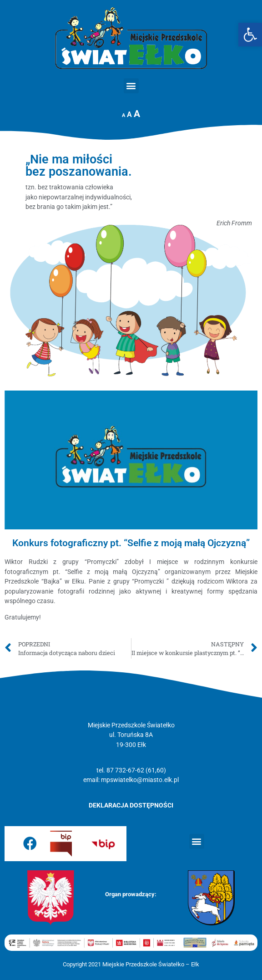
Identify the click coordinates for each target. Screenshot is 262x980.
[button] (131, 86)
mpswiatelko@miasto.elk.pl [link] (140, 780)
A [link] (123, 115)
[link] (250, 35)
